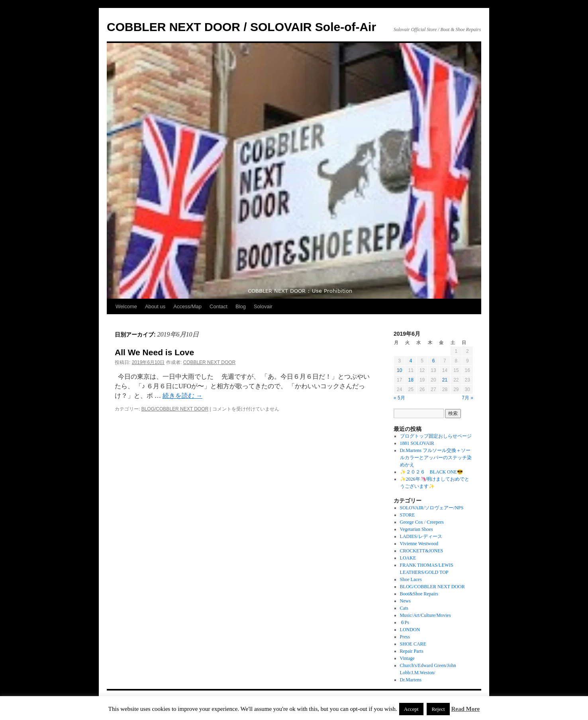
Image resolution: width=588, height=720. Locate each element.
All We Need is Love (154, 352)
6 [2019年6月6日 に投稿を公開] (434, 361)
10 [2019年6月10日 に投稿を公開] (399, 370)
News (405, 601)
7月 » (467, 398)
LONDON (410, 630)
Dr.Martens (411, 680)
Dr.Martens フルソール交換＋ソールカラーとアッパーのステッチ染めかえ (436, 458)
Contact (219, 306)
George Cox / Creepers (422, 522)
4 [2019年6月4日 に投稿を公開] (411, 361)
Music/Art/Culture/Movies (425, 615)
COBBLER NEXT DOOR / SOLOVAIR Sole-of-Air (241, 27)
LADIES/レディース (421, 536)
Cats (404, 608)
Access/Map (187, 306)
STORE (408, 515)
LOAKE (408, 558)
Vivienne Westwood (419, 544)
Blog (241, 306)
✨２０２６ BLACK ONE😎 (431, 472)
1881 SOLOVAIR (417, 443)
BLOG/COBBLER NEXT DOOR (175, 409)
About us (155, 306)
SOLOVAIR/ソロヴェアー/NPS (432, 508)
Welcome (126, 306)
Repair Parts (412, 651)
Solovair (263, 306)
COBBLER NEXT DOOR (209, 362)
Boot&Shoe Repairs (419, 594)
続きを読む (182, 396)
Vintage (407, 658)
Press (405, 637)
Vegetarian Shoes (416, 529)
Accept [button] (411, 709)
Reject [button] (438, 709)
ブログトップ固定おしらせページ (436, 436)
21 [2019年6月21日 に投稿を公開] (445, 380)
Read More (465, 709)
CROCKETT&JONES (422, 551)
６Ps (405, 622)
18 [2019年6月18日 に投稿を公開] (411, 380)
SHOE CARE (413, 644)
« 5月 (399, 398)
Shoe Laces (411, 579)
